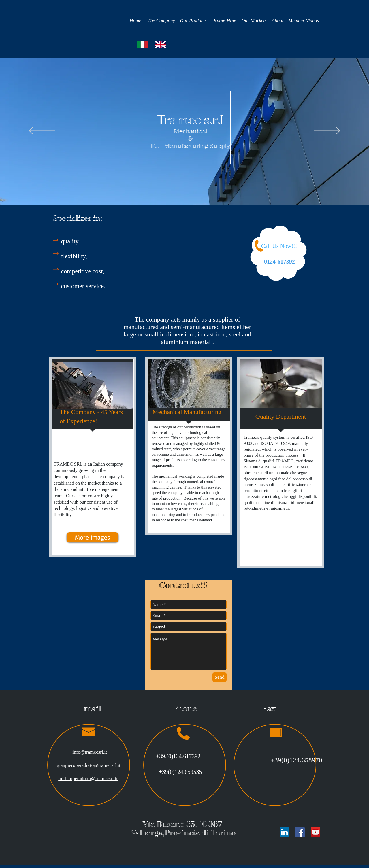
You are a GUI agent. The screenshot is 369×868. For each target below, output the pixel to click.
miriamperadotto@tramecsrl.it (88, 779)
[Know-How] (225, 21)
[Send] (220, 677)
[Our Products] (193, 21)
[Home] (135, 21)
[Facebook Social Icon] (300, 832)
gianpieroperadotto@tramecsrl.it (89, 765)
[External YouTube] (187, 254)
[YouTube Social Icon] (316, 832)
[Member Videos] (304, 21)
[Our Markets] (254, 21)
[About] (278, 21)
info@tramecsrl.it (90, 752)
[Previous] (42, 131)
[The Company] (161, 21)
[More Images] (93, 537)
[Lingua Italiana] (143, 45)
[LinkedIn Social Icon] (284, 832)
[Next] (327, 131)
